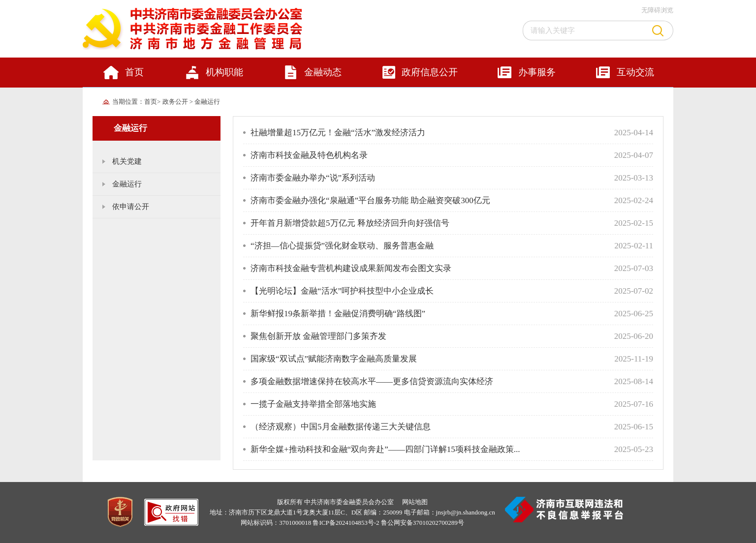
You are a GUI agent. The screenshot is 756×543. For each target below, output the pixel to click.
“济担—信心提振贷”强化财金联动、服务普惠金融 (342, 246)
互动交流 (635, 72)
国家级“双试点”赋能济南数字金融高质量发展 (334, 359)
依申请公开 (131, 207)
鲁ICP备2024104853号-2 (346, 523)
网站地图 (415, 502)
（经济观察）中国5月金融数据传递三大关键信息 (341, 427)
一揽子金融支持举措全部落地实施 (313, 404)
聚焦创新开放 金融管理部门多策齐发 (318, 336)
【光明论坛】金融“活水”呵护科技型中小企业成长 (342, 291)
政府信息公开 (430, 72)
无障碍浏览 (657, 10)
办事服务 (537, 72)
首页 (134, 72)
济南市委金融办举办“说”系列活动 (313, 178)
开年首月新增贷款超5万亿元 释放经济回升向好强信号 (350, 223)
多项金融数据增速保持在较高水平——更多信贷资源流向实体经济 (372, 381)
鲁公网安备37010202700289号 (423, 523)
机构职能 (224, 72)
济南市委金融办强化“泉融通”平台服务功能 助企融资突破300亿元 (370, 200)
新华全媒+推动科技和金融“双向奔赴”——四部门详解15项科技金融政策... (385, 449)
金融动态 (323, 72)
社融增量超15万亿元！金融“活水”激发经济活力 (338, 133)
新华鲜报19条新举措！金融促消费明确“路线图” (338, 314)
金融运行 (207, 102)
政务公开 (176, 102)
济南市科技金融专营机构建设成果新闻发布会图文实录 (351, 268)
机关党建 (127, 161)
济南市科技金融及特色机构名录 (309, 155)
